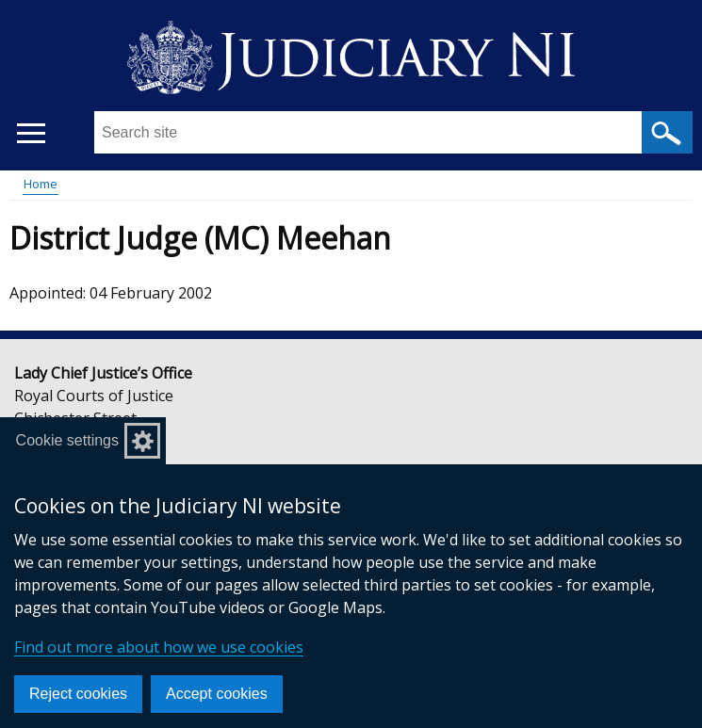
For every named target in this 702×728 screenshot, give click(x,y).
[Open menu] (31, 133)
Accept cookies (217, 694)
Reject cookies (78, 694)
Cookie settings (67, 440)
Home (41, 184)
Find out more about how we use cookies (159, 647)
